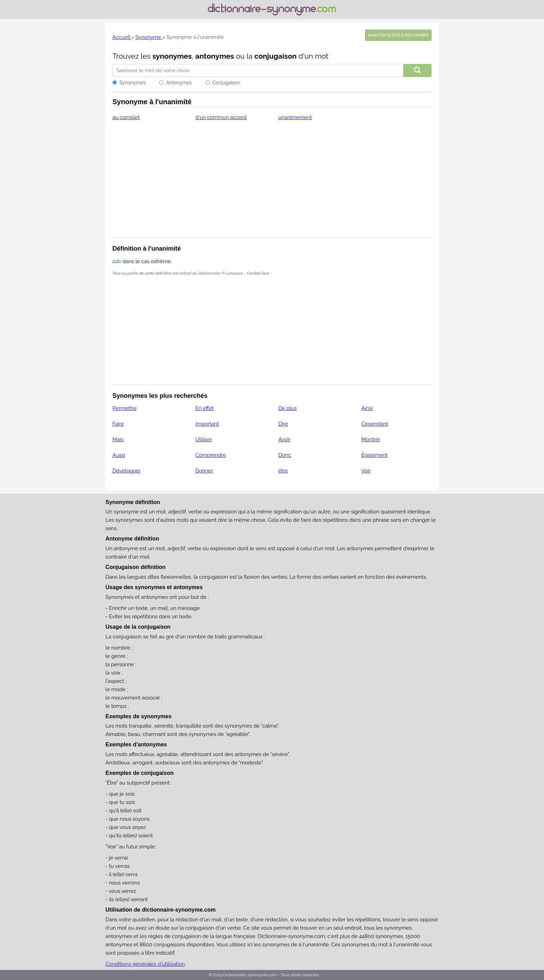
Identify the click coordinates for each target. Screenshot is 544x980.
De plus (287, 408)
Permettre (125, 408)
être (283, 471)
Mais (118, 439)
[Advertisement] (272, 184)
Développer (126, 471)
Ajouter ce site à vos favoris (398, 35)
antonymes (215, 56)
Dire (283, 424)
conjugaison (275, 56)
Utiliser (204, 439)
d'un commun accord (221, 117)
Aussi (119, 455)
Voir (366, 471)
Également (375, 455)
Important (207, 424)
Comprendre (211, 455)
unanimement (295, 117)
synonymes (172, 56)
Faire (118, 424)
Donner (204, 471)
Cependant (375, 424)
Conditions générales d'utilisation (145, 964)
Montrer (371, 439)
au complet (126, 117)
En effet (205, 408)
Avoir (284, 439)
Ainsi (367, 408)
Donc (285, 455)
